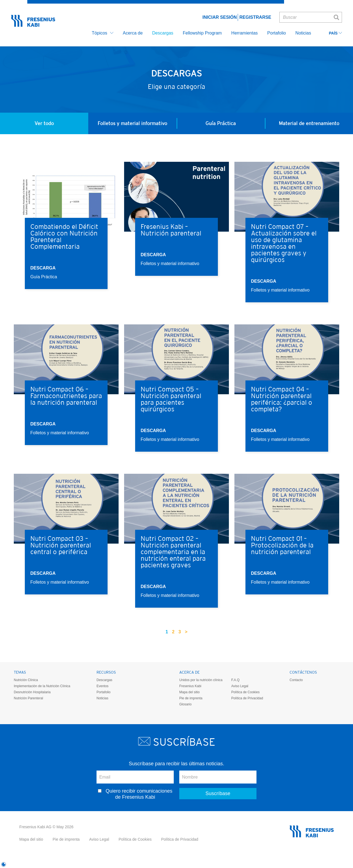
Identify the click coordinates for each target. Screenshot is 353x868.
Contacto (296, 680)
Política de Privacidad (247, 698)
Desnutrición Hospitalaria (32, 692)
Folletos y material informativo (132, 123)
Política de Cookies (245, 692)
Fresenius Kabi (190, 686)
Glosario (185, 704)
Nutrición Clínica (26, 680)
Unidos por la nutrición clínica (201, 680)
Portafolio (104, 692)
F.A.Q (235, 680)
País (335, 33)
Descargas (104, 680)
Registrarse (255, 17)
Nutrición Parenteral (28, 698)
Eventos (102, 686)
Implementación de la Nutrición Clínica (42, 686)
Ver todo (44, 123)
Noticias (102, 698)
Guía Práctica (221, 123)
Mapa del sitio (189, 692)
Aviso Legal (240, 686)
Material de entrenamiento (309, 123)
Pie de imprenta (191, 698)
